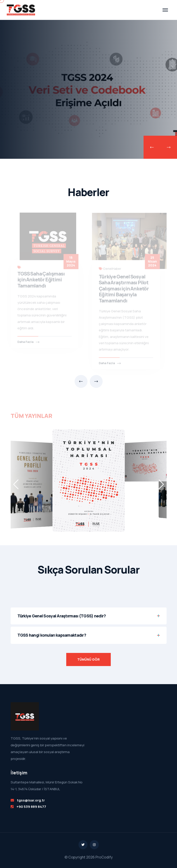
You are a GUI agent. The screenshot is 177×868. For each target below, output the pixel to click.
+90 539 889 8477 (31, 807)
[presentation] (152, 147)
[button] (161, 484)
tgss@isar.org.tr (31, 800)
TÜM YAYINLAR (31, 414)
